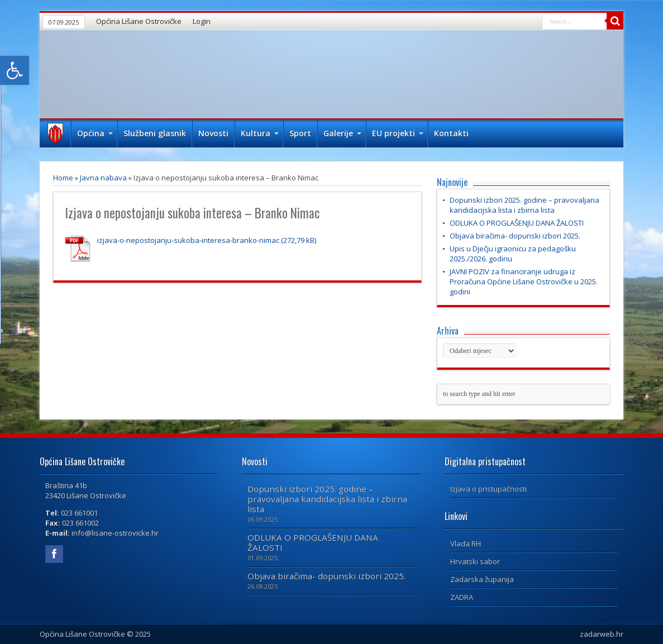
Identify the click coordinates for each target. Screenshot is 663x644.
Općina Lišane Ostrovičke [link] (139, 21)
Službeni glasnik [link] (155, 133)
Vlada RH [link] (466, 543)
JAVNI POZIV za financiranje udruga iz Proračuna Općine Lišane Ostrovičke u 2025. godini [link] (524, 282)
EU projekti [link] (398, 133)
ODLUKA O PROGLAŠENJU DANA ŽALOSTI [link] (517, 223)
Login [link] (202, 21)
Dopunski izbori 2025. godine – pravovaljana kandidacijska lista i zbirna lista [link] (524, 205)
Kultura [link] (260, 133)
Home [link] (63, 178)
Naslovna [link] (55, 135)
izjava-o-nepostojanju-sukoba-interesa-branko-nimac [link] (188, 240)
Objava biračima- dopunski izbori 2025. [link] (515, 236)
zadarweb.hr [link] (602, 634)
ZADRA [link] (462, 597)
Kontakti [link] (451, 133)
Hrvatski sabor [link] (475, 561)
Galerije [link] (342, 133)
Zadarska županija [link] (482, 579)
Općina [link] (95, 133)
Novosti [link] (213, 133)
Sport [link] (300, 133)
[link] (15, 70)
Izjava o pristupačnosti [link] (488, 489)
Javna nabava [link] (103, 178)
